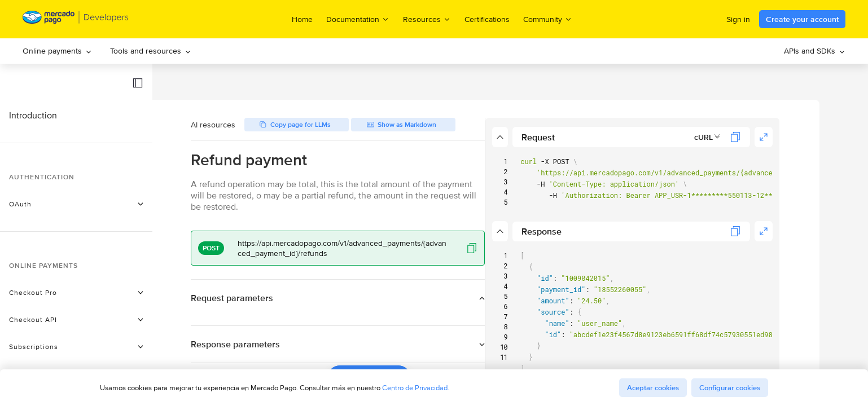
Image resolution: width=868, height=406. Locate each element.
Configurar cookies (730, 388)
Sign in (738, 19)
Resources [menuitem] (427, 19)
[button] (138, 83)
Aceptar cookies (653, 388)
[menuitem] (57, 51)
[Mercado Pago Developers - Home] (76, 19)
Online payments (57, 51)
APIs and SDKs (815, 51)
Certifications (487, 19)
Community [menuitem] (548, 19)
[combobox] (738, 137)
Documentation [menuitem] (358, 19)
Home (302, 19)
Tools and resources (151, 51)
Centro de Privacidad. (416, 388)
